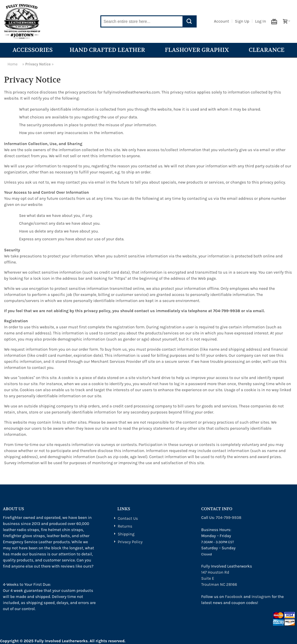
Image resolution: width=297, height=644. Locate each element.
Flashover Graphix (198, 50)
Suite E (208, 578)
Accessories (33, 50)
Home (13, 64)
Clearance (267, 50)
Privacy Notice (38, 64)
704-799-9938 (228, 518)
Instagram (261, 597)
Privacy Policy (130, 542)
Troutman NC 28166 (219, 584)
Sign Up (242, 21)
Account (222, 21)
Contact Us (128, 518)
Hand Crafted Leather (109, 50)
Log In (261, 21)
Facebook (234, 597)
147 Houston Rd (215, 572)
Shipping (126, 534)
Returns (125, 526)
